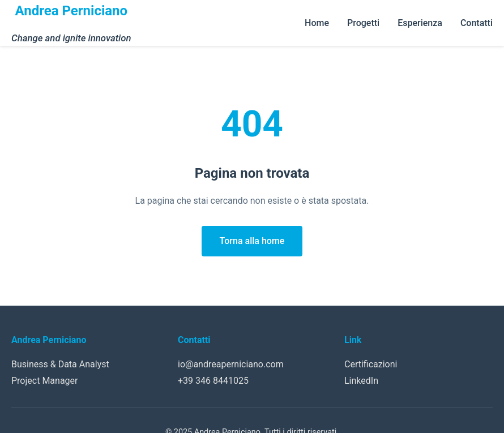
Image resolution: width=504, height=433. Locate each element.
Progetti (363, 23)
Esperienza (420, 23)
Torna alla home (252, 241)
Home (317, 23)
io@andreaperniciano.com (231, 364)
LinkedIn (361, 381)
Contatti (477, 23)
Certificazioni (371, 364)
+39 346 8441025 (213, 381)
